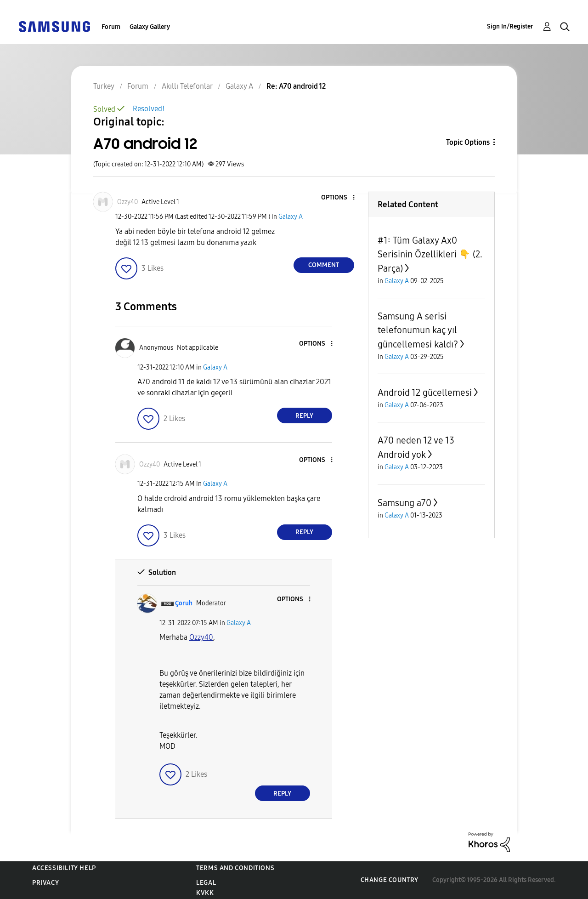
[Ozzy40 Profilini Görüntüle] (201, 637)
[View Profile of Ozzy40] (127, 202)
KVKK (205, 893)
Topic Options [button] (468, 142)
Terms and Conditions (235, 868)
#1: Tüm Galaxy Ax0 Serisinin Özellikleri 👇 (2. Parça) (430, 254)
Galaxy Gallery (150, 27)
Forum (111, 27)
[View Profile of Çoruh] (184, 603)
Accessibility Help (64, 868)
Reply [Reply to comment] (304, 416)
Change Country (390, 880)
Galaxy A (291, 217)
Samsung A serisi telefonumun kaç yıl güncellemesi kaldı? (418, 330)
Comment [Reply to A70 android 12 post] (324, 265)
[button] (338, 198)
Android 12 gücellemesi (425, 393)
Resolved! (149, 109)
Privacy (45, 883)
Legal (206, 883)
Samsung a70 (404, 503)
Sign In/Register (510, 26)
